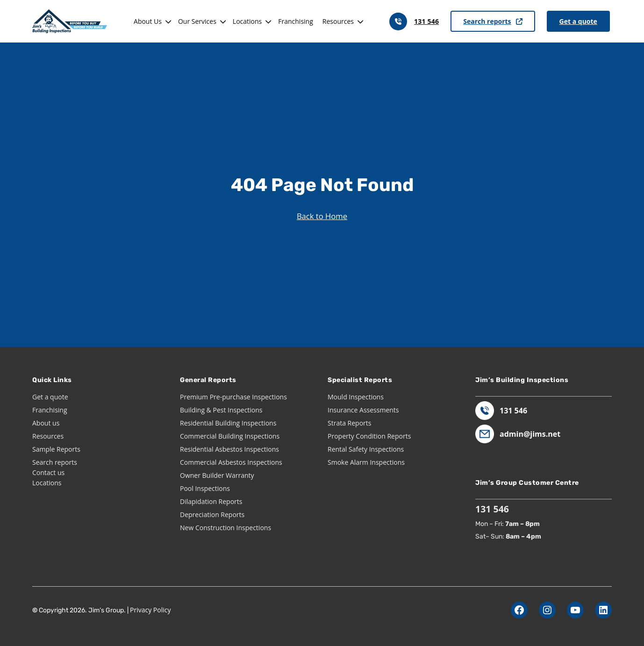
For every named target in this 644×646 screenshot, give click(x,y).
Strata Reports (349, 423)
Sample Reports (56, 449)
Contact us (48, 472)
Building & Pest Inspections (221, 410)
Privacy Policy (150, 610)
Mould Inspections (356, 397)
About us (46, 423)
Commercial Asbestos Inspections (231, 462)
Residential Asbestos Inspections (229, 449)
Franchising (296, 21)
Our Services (197, 21)
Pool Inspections (205, 488)
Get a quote (578, 21)
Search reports (493, 21)
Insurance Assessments (363, 410)
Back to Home (322, 216)
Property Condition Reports (369, 436)
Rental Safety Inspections (366, 449)
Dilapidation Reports (211, 501)
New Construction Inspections (225, 528)
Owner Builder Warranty (217, 475)
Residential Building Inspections (228, 423)
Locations (247, 21)
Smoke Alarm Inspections (366, 462)
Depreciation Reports (212, 515)
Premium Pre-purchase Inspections (233, 397)
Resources (338, 21)
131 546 (426, 21)
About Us (148, 21)
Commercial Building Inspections (230, 436)
